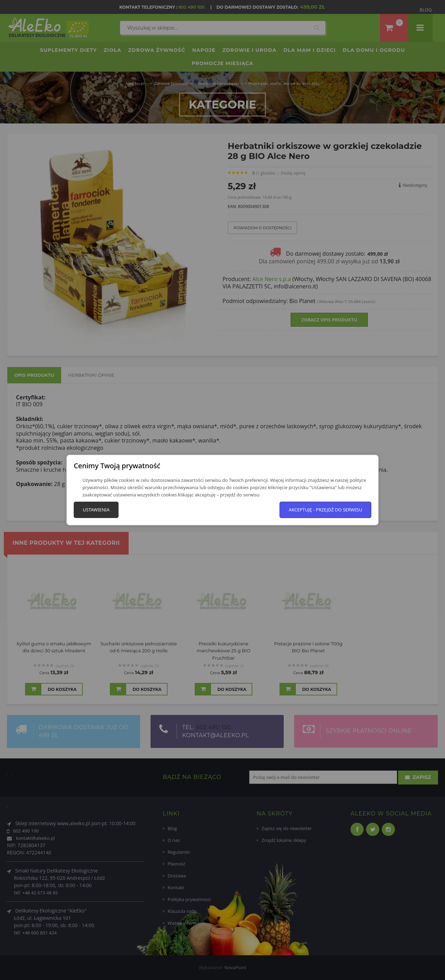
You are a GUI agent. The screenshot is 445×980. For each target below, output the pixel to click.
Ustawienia (96, 510)
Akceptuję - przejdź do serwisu (325, 510)
